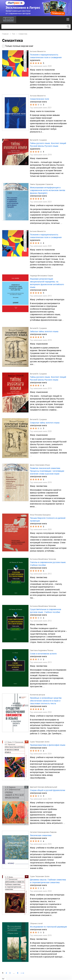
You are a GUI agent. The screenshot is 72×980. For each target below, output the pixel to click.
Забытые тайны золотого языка (44, 331)
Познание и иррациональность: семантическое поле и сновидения (46, 56)
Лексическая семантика (41, 835)
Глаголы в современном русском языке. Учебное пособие (48, 564)
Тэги (14, 34)
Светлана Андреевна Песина (42, 650)
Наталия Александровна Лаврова (43, 832)
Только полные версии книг (19, 46)
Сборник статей (36, 924)
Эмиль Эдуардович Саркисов (41, 184)
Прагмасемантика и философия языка (48, 745)
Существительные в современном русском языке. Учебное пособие (46, 611)
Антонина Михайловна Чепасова (43, 559)
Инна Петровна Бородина (40, 515)
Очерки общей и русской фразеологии (48, 790)
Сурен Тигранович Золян (40, 742)
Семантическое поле (40, 99)
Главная (5, 34)
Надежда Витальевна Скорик (41, 276)
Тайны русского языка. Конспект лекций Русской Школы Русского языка (48, 145)
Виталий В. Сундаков (38, 140)
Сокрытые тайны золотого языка (45, 423)
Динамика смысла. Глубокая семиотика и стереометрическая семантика (48, 881)
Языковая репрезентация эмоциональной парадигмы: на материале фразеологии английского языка (47, 283)
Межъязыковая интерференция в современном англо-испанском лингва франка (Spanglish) (48, 190)
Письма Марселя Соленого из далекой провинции (48, 519)
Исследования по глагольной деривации (48, 927)
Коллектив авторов (37, 695)
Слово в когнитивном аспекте (43, 654)
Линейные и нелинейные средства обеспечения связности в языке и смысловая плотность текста (46, 701)
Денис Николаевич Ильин (40, 465)
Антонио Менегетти (38, 51)
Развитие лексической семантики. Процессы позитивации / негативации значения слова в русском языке (47, 471)
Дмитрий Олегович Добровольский (44, 787)
